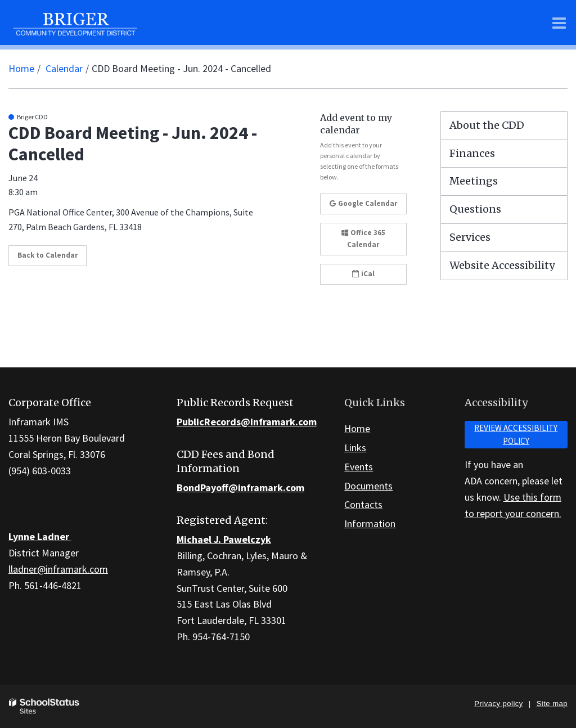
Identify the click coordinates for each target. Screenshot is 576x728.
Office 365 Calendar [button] (363, 239)
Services (470, 237)
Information (370, 523)
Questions (475, 209)
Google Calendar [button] (363, 203)
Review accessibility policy (516, 434)
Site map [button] (552, 704)
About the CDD (487, 125)
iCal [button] (363, 274)
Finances (472, 153)
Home (21, 68)
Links (355, 448)
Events (359, 467)
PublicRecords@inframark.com (247, 422)
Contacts (363, 504)
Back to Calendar (48, 255)
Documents (368, 486)
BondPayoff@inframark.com (240, 487)
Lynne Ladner (40, 536)
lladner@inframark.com (58, 569)
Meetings (474, 181)
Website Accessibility (502, 265)
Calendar (64, 68)
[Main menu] (559, 23)
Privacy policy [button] (498, 704)
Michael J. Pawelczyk (224, 539)
